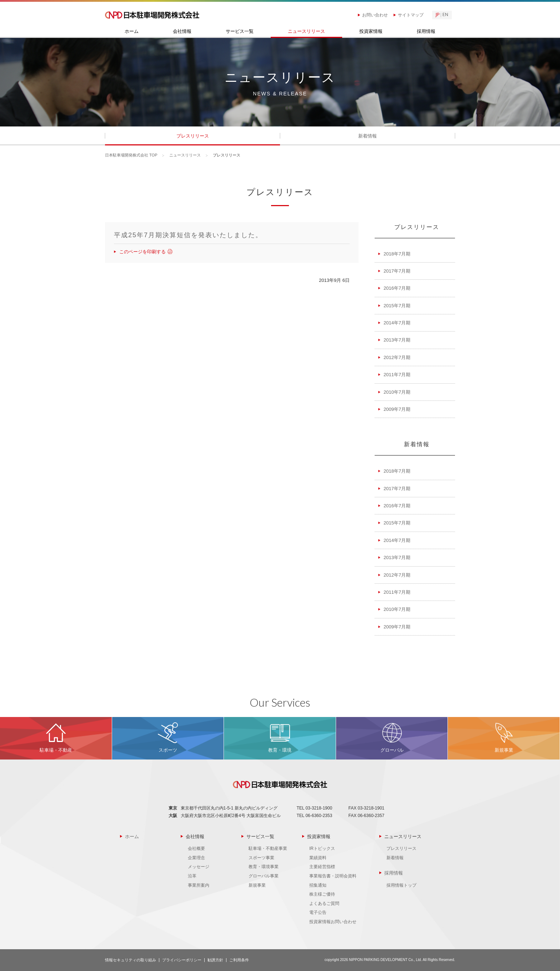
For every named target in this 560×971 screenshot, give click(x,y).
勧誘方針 (215, 960)
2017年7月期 (397, 271)
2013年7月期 (397, 340)
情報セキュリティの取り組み (131, 960)
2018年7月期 (397, 254)
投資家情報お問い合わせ (333, 922)
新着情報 (367, 136)
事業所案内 (199, 885)
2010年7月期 (397, 392)
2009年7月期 (397, 409)
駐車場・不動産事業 (268, 848)
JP (437, 15)
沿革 (192, 876)
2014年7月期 (397, 323)
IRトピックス (322, 848)
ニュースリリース (306, 31)
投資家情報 (371, 31)
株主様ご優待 (322, 894)
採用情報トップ (401, 885)
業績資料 (318, 858)
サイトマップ (411, 15)
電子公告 (318, 912)
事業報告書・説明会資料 (333, 876)
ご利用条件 (239, 960)
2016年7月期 (397, 288)
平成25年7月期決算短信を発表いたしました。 (188, 235)
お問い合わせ (375, 15)
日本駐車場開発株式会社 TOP (131, 155)
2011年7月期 (397, 375)
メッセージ (199, 867)
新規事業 (257, 885)
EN (445, 15)
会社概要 (196, 848)
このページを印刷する (145, 252)
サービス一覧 (240, 31)
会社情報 (182, 31)
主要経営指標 (322, 867)
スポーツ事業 (261, 858)
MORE (56, 738)
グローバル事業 (264, 876)
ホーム (132, 31)
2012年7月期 (397, 357)
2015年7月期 (397, 306)
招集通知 (318, 885)
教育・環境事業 (264, 867)
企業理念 (196, 858)
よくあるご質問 (324, 903)
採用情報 (426, 31)
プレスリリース (193, 136)
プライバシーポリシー (182, 960)
